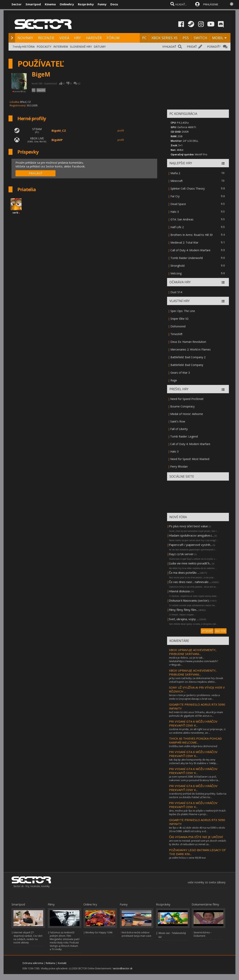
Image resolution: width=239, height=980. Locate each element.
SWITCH (200, 38)
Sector (17, 4)
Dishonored (178, 326)
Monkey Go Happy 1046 (99, 932)
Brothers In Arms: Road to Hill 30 (192, 235)
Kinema (50, 4)
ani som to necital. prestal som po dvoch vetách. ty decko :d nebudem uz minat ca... (198, 842)
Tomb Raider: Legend (184, 436)
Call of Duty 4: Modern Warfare (190, 250)
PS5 (186, 38)
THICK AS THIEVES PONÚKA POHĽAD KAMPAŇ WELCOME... (195, 740)
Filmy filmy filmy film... (183, 610)
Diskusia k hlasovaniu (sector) (189, 600)
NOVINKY (25, 38)
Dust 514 (176, 292)
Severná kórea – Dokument (203, 934)
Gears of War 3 (180, 373)
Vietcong (176, 273)
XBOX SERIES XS (164, 38)
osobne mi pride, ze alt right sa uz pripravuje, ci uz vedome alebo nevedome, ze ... (197, 731)
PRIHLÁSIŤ (36, 173)
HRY (77, 38)
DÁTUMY (100, 47)
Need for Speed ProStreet (187, 399)
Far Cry (175, 196)
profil (121, 130)
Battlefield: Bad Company (187, 365)
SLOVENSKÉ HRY (81, 47)
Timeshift (176, 334)
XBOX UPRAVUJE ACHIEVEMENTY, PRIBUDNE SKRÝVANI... (193, 652)
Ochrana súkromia (33, 963)
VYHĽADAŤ (169, 47)
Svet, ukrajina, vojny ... (184, 619)
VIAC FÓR (220, 631)
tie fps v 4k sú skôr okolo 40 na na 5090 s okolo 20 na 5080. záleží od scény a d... (197, 829)
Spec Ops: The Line (183, 311)
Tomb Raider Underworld (187, 258)
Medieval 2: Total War (184, 242)
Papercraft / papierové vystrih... (190, 545)
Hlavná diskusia (179, 591)
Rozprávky (86, 4)
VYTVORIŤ (207, 631)
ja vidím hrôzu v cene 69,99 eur (187, 858)
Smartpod (33, 4)
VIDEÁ (64, 38)
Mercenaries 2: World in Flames (191, 349)
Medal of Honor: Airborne (187, 414)
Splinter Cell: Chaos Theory (188, 189)
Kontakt (62, 963)
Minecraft (177, 181)
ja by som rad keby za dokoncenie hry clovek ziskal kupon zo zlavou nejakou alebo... (196, 680)
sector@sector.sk (123, 968)
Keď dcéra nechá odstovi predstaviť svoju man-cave (136, 934)
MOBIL (218, 38)
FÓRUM (113, 38)
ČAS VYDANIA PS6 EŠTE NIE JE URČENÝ (196, 837)
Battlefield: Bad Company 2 (188, 357)
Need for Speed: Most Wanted (190, 459)
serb (15, 213)
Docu (114, 4)
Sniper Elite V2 (179, 319)
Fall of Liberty (179, 429)
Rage (174, 380)
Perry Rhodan (179, 466)
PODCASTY (44, 47)
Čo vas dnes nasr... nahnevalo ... (190, 582)
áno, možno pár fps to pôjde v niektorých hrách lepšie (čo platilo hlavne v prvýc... (197, 812)
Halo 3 (175, 212)
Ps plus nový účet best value (188, 526)
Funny (102, 4)
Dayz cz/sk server (181, 554)
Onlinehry (67, 4)
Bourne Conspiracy (182, 406)
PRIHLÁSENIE (211, 4)
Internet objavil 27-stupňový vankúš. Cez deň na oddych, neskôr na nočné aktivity (28, 937)
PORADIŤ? (214, 47)
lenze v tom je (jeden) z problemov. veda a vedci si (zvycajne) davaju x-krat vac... (194, 697)
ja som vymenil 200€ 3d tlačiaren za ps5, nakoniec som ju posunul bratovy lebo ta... (194, 778)
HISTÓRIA (28, 47)
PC (144, 38)
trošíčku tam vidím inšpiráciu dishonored (193, 746)
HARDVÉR (94, 38)
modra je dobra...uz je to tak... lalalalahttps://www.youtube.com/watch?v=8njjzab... (194, 661)
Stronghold (177, 266)
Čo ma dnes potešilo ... (184, 573)
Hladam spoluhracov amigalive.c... (191, 535)
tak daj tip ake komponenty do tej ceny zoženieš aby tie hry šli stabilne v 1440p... (193, 761)
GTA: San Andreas (182, 219)
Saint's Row (178, 421)
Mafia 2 (175, 173)
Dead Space (178, 204)
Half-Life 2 (177, 227)
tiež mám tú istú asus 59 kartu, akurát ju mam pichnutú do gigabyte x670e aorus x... (196, 714)
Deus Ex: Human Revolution (188, 342)
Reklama (51, 963)
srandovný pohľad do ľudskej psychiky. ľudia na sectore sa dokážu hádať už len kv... (198, 795)
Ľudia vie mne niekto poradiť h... (190, 563)
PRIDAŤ (192, 47)
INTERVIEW (61, 47)
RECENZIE (46, 38)
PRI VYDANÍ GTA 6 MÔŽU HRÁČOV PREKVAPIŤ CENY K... (193, 723)
